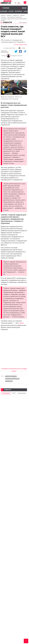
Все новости (23, 22)
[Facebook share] (20, 52)
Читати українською (20, 45)
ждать (22, 323)
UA (15, 3)
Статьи (11, 11)
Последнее (6, 393)
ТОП (14, 393)
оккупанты (9, 381)
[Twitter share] (16, 52)
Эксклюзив (22, 393)
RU (19, 3)
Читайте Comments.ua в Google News (14, 370)
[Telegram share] (25, 52)
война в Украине (11, 376)
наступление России (12, 379)
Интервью (19, 11)
